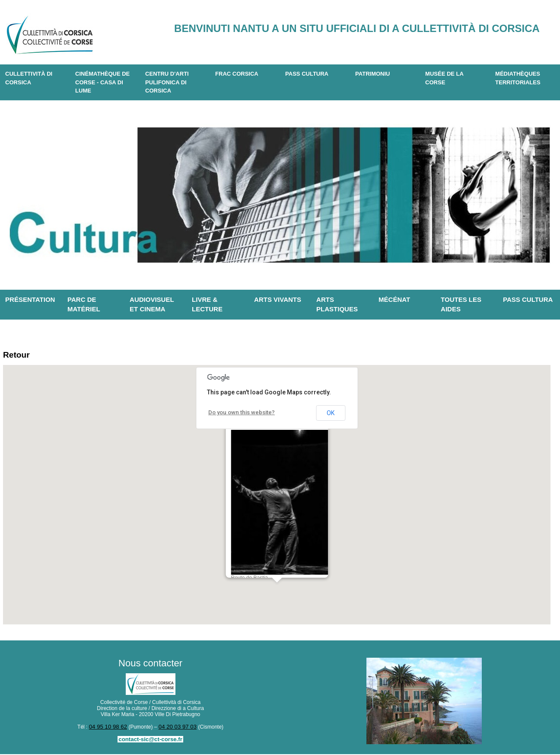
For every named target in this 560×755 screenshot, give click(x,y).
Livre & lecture (207, 304)
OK (331, 415)
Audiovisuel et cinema (152, 304)
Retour (18, 356)
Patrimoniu (372, 74)
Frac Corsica (237, 74)
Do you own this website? (239, 414)
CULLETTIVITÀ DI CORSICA (29, 78)
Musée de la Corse (444, 78)
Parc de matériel (84, 304)
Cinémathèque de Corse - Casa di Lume (102, 82)
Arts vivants (278, 299)
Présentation (30, 299)
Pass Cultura (307, 74)
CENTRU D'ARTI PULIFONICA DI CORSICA (167, 82)
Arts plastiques (337, 304)
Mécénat (394, 299)
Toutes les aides (461, 304)
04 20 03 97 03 (176, 728)
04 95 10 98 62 (110, 728)
